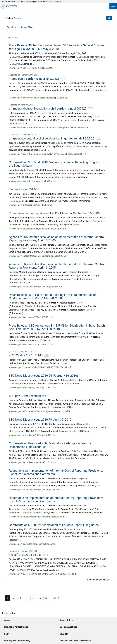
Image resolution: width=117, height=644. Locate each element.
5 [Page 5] (33, 598)
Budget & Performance (16, 627)
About (8, 620)
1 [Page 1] (7, 598)
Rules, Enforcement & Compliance (72, 27)
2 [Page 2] (14, 598)
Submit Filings (27, 27)
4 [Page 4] (27, 598)
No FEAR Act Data (68, 627)
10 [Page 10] (46, 598)
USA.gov (64, 634)
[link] (58, 56)
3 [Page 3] (20, 598)
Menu (113, 6)
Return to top (9, 613)
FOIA (7, 634)
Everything (12, 27)
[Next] (56, 598)
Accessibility (66, 620)
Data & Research (45, 27)
